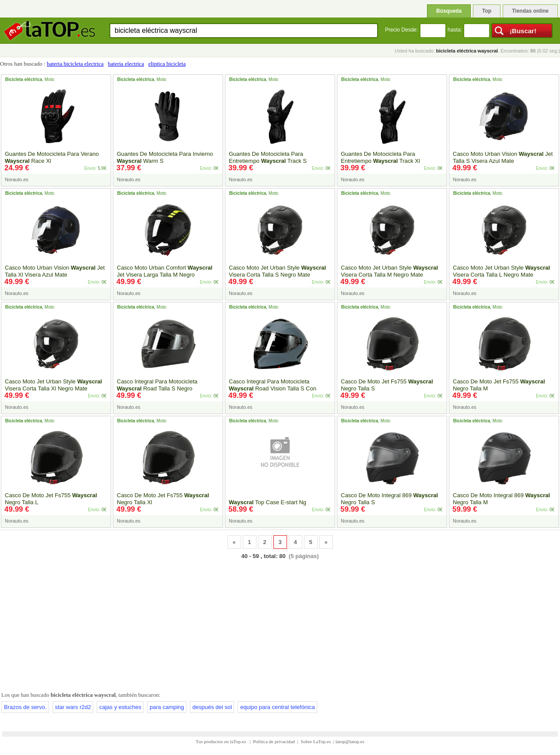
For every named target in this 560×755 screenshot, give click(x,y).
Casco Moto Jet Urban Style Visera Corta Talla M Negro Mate (389, 271)
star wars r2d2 (73, 707)
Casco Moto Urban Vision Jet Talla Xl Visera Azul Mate (55, 271)
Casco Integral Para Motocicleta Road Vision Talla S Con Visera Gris (273, 388)
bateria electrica (126, 64)
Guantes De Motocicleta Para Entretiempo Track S (268, 157)
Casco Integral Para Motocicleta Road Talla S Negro (157, 385)
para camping (167, 707)
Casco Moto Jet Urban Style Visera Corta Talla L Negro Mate (501, 271)
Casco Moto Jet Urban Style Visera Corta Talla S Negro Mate (277, 271)
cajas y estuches (120, 707)
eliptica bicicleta (167, 64)
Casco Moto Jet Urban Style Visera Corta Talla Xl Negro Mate (53, 385)
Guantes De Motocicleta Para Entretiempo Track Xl (380, 157)
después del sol (212, 707)
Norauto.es (17, 179)
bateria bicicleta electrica (75, 64)
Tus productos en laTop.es (221, 741)
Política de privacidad (274, 741)
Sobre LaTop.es (316, 741)
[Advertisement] (280, 624)
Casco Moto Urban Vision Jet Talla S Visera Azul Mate (503, 157)
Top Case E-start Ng (268, 502)
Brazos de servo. (25, 707)
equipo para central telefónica (278, 707)
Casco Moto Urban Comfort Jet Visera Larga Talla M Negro (164, 271)
